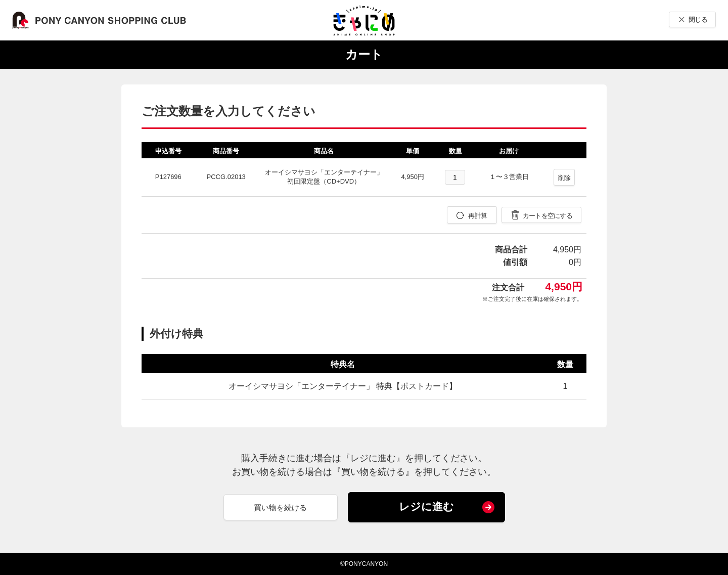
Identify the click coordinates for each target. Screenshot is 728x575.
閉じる (698, 19)
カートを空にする (548, 216)
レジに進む (426, 506)
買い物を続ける (280, 507)
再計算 (477, 216)
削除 (564, 178)
